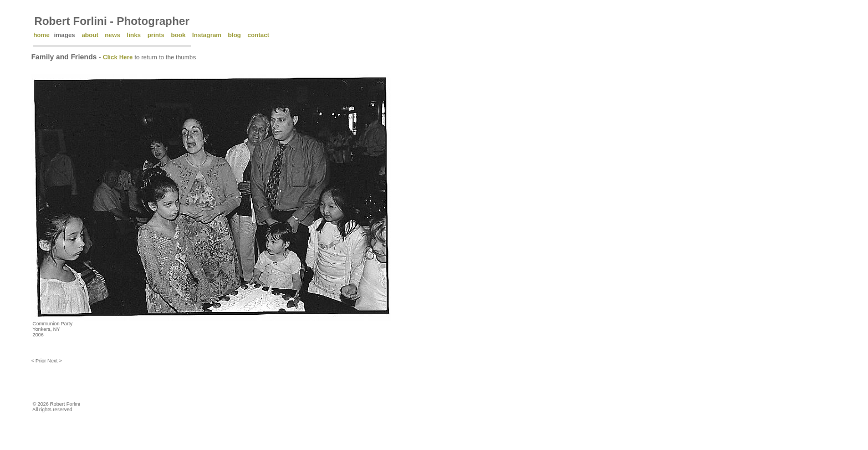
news (113, 35)
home (41, 35)
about (90, 35)
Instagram (207, 35)
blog (234, 35)
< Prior (39, 361)
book (178, 35)
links (134, 35)
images (64, 35)
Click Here (118, 57)
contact (259, 35)
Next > (54, 361)
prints (156, 35)
